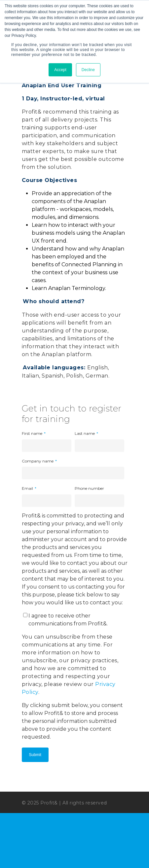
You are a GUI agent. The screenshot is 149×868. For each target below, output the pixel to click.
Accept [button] (60, 70)
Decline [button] (88, 70)
